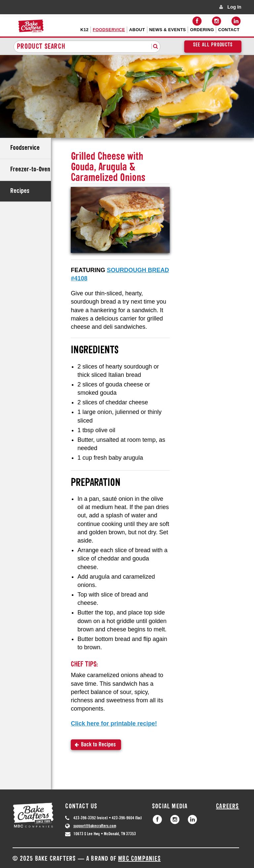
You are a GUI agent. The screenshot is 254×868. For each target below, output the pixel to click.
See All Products (213, 45)
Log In (234, 7)
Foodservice (109, 30)
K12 (85, 30)
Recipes (20, 191)
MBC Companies (139, 859)
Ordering (202, 30)
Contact (229, 30)
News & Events (168, 30)
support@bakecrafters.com (95, 826)
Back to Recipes (98, 745)
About (137, 30)
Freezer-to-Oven (30, 170)
